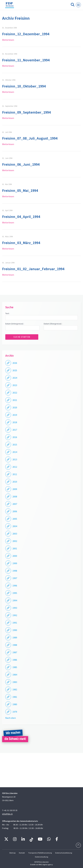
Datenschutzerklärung (64, 853)
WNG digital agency (46, 865)
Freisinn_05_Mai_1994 (20, 190)
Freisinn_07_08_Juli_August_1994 (30, 138)
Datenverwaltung (41, 857)
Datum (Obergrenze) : (53, 324)
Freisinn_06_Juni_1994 (21, 164)
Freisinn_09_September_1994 (26, 112)
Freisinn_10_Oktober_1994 (24, 86)
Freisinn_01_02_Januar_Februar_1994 (33, 269)
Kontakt (22, 853)
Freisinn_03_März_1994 (21, 243)
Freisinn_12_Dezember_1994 (26, 34)
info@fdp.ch (7, 814)
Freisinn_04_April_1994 (21, 217)
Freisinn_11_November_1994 (26, 60)
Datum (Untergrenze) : (15, 324)
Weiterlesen (8, 40)
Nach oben (11, 718)
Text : (8, 313)
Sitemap (12, 853)
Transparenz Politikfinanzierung (40, 853)
